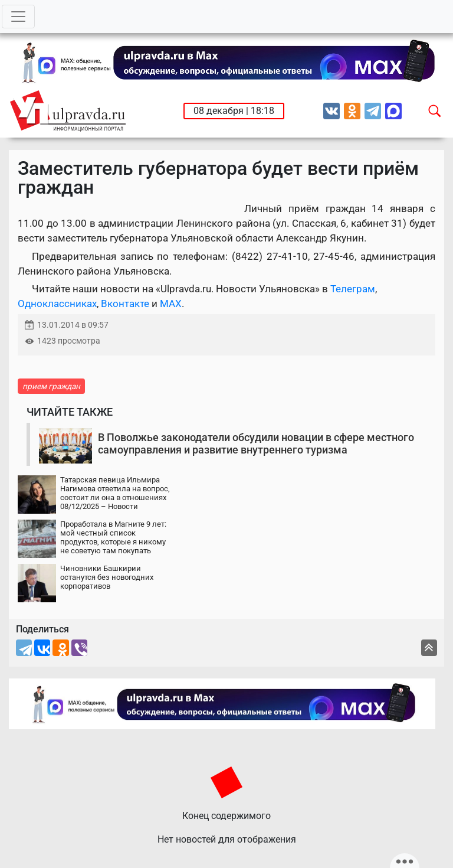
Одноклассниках (57, 304)
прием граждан (51, 386)
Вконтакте (125, 304)
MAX (171, 304)
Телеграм (353, 289)
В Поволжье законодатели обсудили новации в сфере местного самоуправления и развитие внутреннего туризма (256, 444)
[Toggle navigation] (18, 17)
